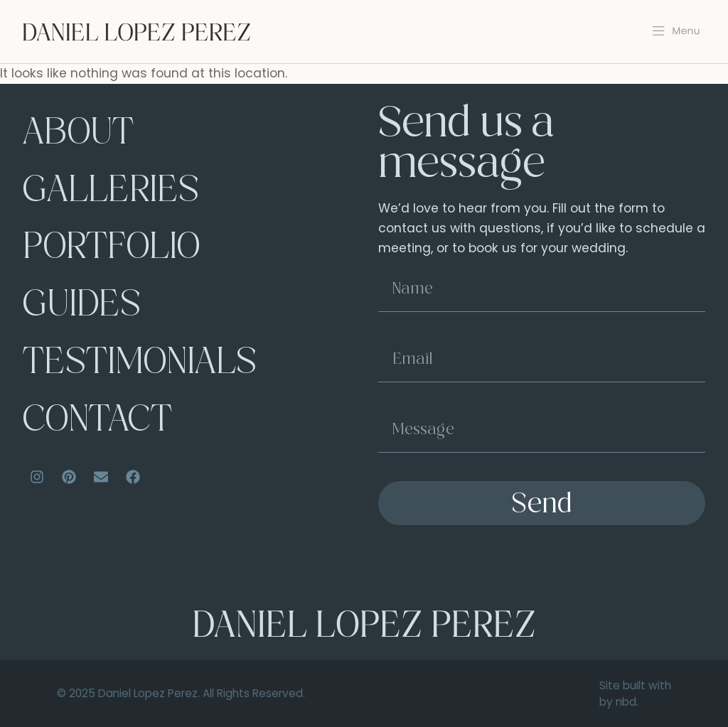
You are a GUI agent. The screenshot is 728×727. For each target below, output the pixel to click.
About (78, 135)
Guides (82, 307)
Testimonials (140, 365)
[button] (676, 31)
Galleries (111, 193)
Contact (97, 422)
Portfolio (111, 249)
